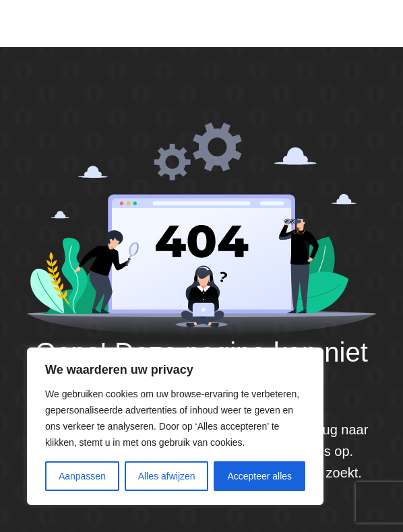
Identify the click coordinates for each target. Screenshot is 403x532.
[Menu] (373, 24)
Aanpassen (82, 476)
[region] (175, 426)
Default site (70, 23)
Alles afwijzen (167, 476)
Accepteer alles (259, 476)
